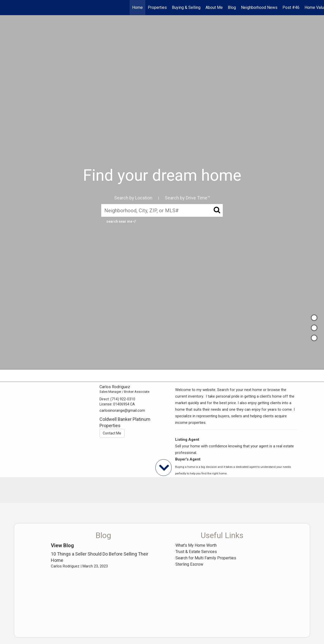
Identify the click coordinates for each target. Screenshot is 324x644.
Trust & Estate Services (196, 552)
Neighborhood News (259, 7)
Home (137, 7)
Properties (157, 7)
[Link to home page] (6, 8)
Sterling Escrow (189, 564)
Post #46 (291, 7)
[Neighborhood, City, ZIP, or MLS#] (162, 210)
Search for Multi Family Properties (206, 558)
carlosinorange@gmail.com (122, 410)
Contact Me (112, 433)
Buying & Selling (186, 7)
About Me (214, 7)
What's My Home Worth (196, 545)
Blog (232, 7)
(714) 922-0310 (123, 399)
